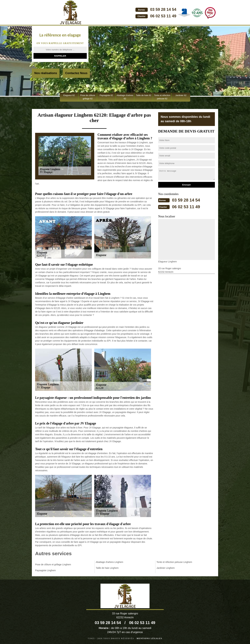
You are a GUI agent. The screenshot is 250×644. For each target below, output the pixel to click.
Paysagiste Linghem (45, 570)
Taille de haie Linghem (107, 568)
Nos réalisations (46, 73)
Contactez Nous (76, 73)
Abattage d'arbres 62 (125, 97)
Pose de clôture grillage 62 (88, 97)
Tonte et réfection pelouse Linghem (174, 562)
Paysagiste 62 (106, 95)
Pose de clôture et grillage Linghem (53, 565)
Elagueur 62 (69, 95)
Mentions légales (149, 638)
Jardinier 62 (181, 95)
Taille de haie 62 (144, 95)
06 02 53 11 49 (144, 16)
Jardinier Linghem (166, 568)
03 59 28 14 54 (144, 9)
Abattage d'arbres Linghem (109, 562)
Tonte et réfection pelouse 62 (162, 97)
